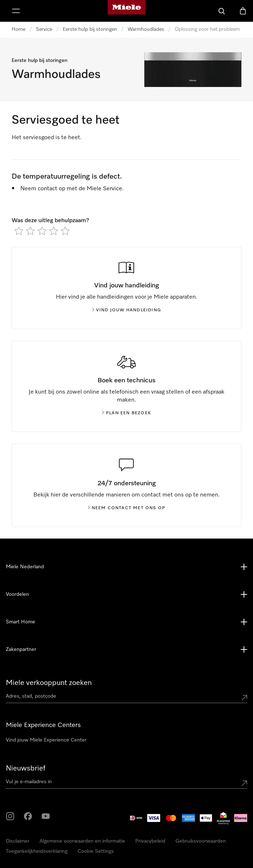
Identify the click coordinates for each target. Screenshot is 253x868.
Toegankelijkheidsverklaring (37, 851)
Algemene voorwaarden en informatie (82, 841)
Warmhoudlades (146, 29)
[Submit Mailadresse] (244, 783)
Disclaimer (18, 841)
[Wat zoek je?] (222, 11)
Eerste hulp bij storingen (90, 29)
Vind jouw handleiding (126, 310)
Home (18, 29)
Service (44, 29)
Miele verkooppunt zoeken (49, 683)
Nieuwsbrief (26, 768)
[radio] (19, 231)
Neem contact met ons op (127, 508)
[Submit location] (244, 698)
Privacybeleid (150, 841)
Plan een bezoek (126, 413)
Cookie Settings (96, 851)
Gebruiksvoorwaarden (201, 841)
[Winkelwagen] (243, 11)
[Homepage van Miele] (126, 11)
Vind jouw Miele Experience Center (46, 740)
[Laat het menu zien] (16, 11)
